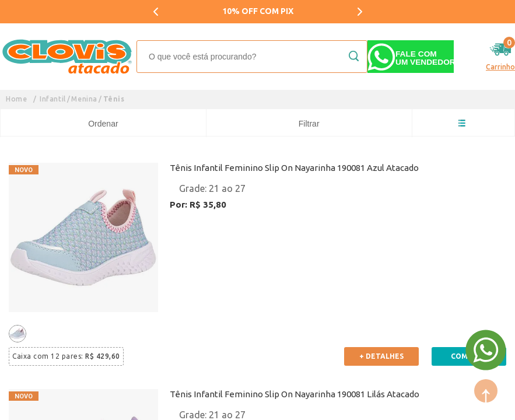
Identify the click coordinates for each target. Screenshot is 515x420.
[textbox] (252, 57)
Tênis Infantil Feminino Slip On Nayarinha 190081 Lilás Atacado (295, 394)
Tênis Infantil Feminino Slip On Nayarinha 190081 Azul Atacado (294, 168)
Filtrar (309, 124)
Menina (84, 99)
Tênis (114, 99)
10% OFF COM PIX (258, 11)
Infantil (53, 99)
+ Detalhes (381, 356)
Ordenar (103, 124)
